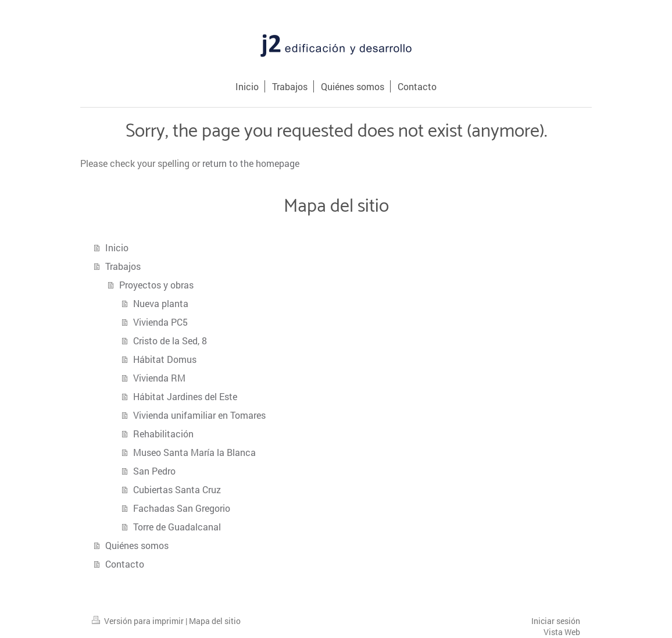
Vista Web (562, 632)
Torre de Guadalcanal (177, 527)
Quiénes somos (137, 545)
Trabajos (123, 266)
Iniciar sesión (556, 621)
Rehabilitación (163, 434)
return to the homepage (251, 163)
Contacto (125, 564)
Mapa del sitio (215, 621)
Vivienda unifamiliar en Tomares (199, 415)
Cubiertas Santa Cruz (177, 489)
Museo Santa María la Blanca (194, 452)
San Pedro (154, 471)
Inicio (117, 247)
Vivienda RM (159, 378)
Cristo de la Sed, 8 (170, 341)
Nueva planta (161, 303)
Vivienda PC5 (160, 322)
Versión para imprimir (139, 621)
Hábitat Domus (165, 359)
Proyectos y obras (156, 285)
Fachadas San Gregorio (182, 508)
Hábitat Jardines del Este (185, 396)
